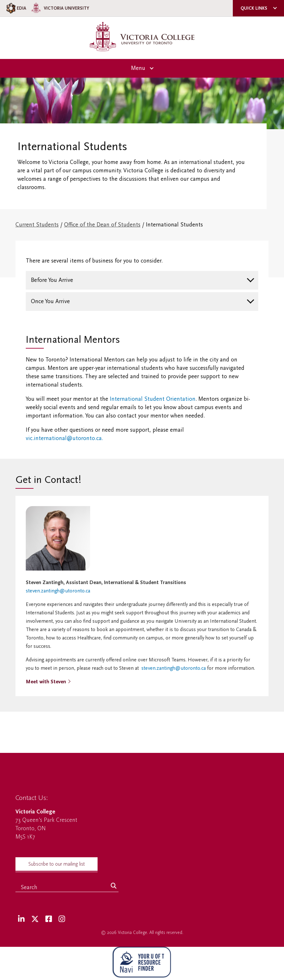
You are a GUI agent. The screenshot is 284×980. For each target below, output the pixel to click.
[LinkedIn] (21, 919)
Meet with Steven (46, 682)
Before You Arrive (52, 280)
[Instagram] (62, 919)
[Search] (114, 886)
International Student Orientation (153, 399)
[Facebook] (49, 919)
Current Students (37, 225)
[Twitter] (35, 919)
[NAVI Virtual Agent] (142, 963)
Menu (138, 68)
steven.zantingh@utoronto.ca (58, 591)
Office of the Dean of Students (102, 225)
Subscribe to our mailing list (57, 864)
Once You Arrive (50, 301)
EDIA (16, 8)
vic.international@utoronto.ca (64, 438)
